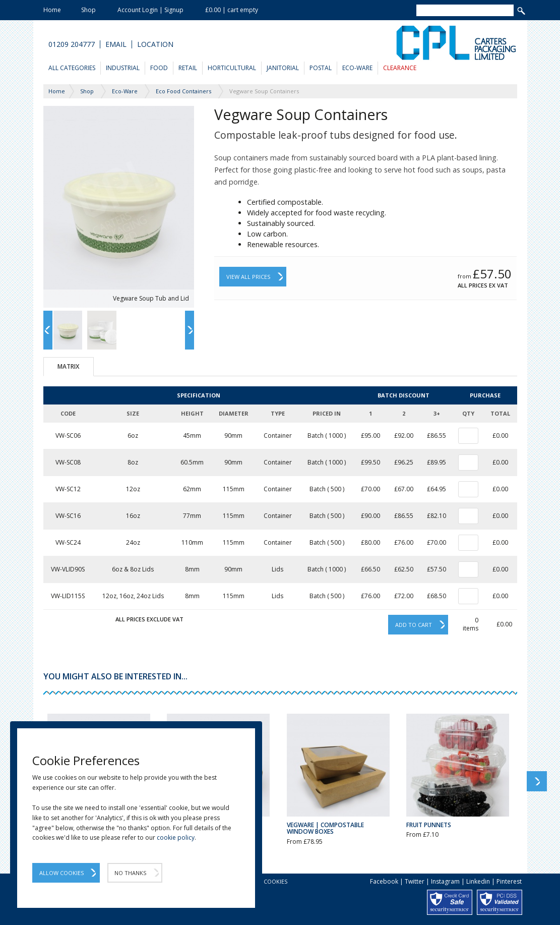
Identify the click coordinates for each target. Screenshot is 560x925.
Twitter (415, 881)
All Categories (72, 68)
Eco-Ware (357, 68)
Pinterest (509, 881)
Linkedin (478, 881)
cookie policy (176, 837)
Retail (188, 68)
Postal (321, 68)
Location (155, 44)
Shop (88, 10)
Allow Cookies (61, 873)
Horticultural (232, 68)
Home (52, 10)
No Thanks (130, 873)
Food (159, 68)
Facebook (384, 881)
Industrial (123, 68)
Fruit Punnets (429, 825)
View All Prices (248, 277)
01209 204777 (72, 44)
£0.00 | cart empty (232, 10)
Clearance (400, 68)
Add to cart (414, 625)
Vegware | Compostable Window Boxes (325, 828)
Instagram (445, 881)
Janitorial (283, 68)
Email (116, 44)
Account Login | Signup (150, 10)
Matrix (68, 366)
